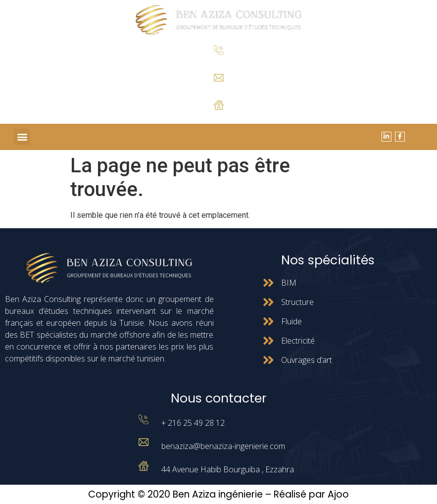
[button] (22, 137)
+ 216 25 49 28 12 (218, 63)
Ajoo (338, 494)
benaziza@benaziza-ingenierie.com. (218, 89)
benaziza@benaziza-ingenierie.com (223, 446)
